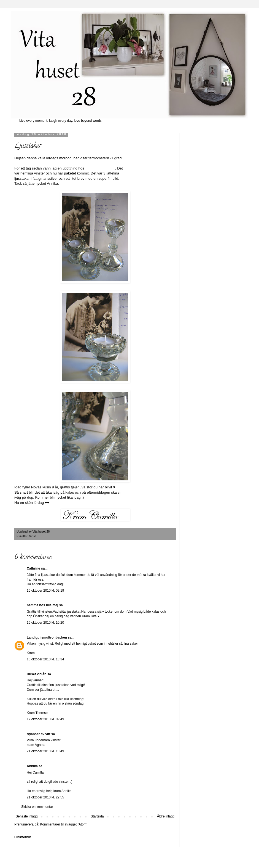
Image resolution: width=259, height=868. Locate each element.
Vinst (33, 536)
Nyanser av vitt (38, 734)
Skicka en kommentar (37, 807)
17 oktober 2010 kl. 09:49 (45, 719)
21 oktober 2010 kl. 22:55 (45, 797)
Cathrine (33, 568)
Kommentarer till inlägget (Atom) (64, 824)
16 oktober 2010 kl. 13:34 (45, 659)
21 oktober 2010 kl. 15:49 (45, 751)
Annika (32, 766)
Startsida (97, 816)
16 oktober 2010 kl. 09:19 (45, 591)
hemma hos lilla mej (42, 605)
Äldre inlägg (166, 816)
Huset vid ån (37, 674)
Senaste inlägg (27, 816)
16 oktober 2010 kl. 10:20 (45, 623)
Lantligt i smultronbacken (47, 637)
